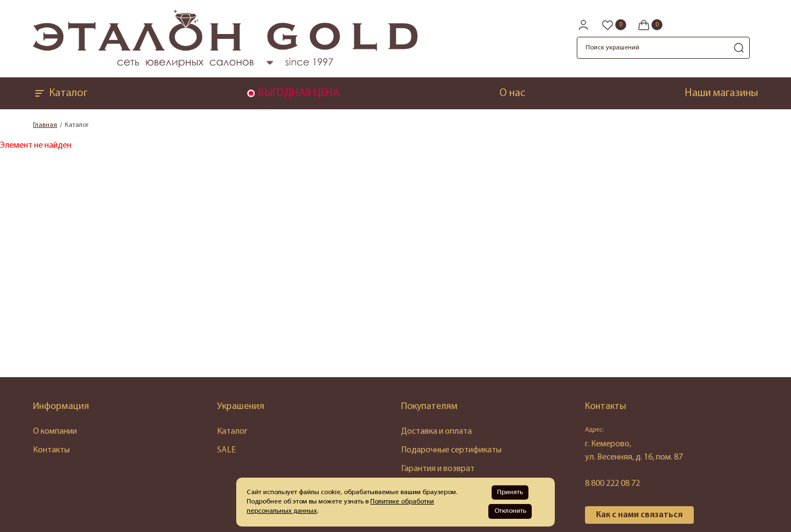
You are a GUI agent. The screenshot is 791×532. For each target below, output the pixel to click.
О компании (55, 432)
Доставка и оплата (436, 432)
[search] (739, 48)
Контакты (51, 450)
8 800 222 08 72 (612, 484)
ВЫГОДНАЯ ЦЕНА (299, 93)
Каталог (60, 93)
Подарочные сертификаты (451, 450)
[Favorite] (614, 25)
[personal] (583, 25)
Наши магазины (722, 93)
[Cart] (650, 25)
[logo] (225, 65)
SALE (226, 450)
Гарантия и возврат (438, 469)
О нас (512, 93)
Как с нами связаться (639, 515)
